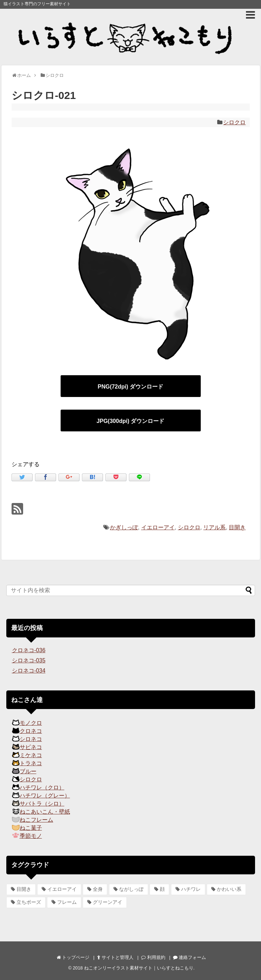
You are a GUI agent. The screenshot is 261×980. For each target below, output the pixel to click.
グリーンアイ (108, 902)
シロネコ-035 (29, 660)
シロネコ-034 (29, 671)
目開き (237, 527)
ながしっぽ (131, 889)
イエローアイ (158, 527)
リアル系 (214, 527)
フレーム (67, 902)
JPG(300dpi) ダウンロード (131, 421)
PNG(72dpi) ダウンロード (131, 387)
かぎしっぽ (124, 527)
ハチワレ (191, 889)
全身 (98, 889)
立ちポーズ (29, 902)
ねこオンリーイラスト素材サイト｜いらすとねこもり (139, 968)
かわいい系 (229, 889)
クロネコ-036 (29, 650)
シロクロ (234, 122)
